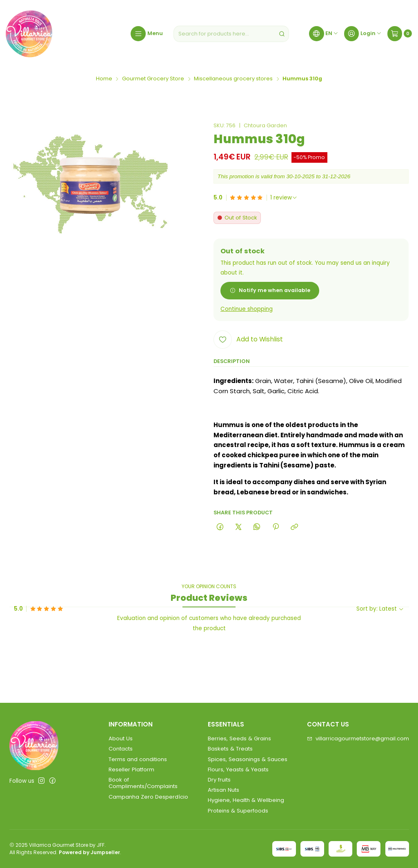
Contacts (121, 749)
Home (104, 79)
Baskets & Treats (230, 749)
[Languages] (324, 34)
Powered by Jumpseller (89, 852)
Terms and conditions (138, 759)
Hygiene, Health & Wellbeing (246, 800)
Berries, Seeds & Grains (239, 738)
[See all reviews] (284, 198)
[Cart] (400, 34)
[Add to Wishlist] (248, 340)
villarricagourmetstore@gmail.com (358, 738)
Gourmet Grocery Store (153, 79)
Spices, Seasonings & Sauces (248, 759)
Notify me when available (270, 290)
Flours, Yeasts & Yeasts (238, 769)
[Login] (363, 34)
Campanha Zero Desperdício (148, 797)
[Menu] (147, 34)
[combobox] (231, 34)
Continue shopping (247, 309)
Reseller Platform (131, 769)
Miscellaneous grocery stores (233, 79)
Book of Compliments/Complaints (143, 783)
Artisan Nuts (223, 790)
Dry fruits (219, 780)
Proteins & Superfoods (238, 811)
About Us (121, 738)
